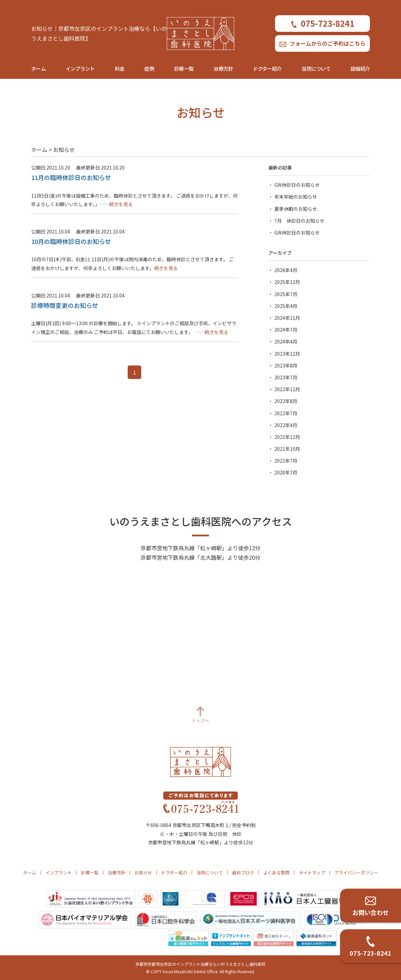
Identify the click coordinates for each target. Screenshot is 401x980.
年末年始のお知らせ (296, 197)
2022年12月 (287, 389)
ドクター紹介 (267, 69)
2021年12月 (287, 437)
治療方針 (223, 69)
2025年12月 (287, 282)
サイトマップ (312, 873)
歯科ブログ (243, 873)
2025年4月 (286, 306)
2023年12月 (287, 354)
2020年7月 (286, 472)
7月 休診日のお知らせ (299, 221)
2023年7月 (286, 377)
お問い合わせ (371, 912)
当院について (316, 69)
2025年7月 (286, 294)
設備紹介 (360, 69)
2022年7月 (286, 413)
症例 (149, 69)
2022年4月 (286, 425)
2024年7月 (286, 330)
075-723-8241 (322, 23)
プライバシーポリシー (356, 873)
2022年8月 (286, 401)
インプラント (80, 69)
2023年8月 (286, 365)
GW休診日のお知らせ (297, 185)
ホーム (38, 69)
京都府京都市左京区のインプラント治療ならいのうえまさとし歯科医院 (200, 964)
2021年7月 (286, 461)
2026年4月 (286, 270)
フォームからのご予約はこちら (322, 43)
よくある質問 (276, 873)
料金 (120, 69)
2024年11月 (287, 318)
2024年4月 (286, 341)
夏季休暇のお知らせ (296, 209)
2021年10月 (287, 449)
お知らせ (143, 873)
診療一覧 (184, 69)
